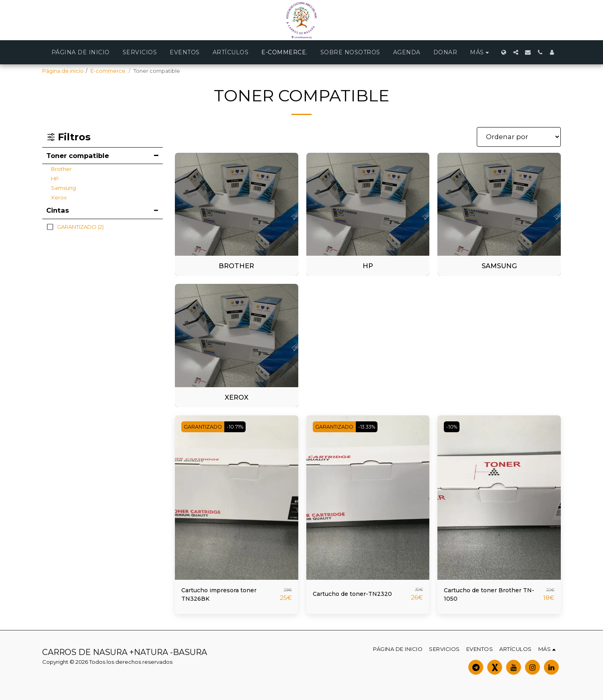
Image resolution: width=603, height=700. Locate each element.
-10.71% (240, 427)
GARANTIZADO (204, 427)
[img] (237, 498)
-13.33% (372, 427)
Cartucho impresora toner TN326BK (224, 596)
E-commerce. (109, 71)
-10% (453, 427)
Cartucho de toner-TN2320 (357, 594)
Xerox (59, 197)
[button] (516, 52)
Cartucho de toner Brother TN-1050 (487, 596)
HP (55, 179)
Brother (61, 169)
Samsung (64, 188)
